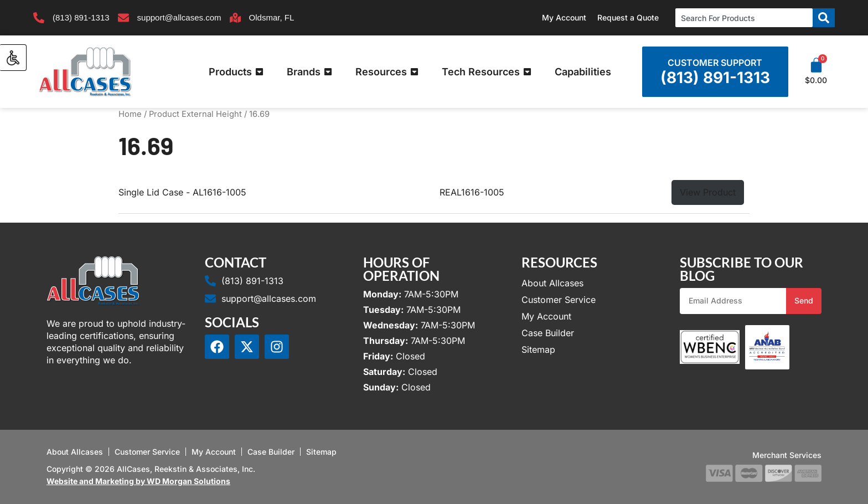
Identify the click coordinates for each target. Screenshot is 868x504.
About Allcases (552, 283)
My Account (564, 17)
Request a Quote (628, 17)
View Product (708, 192)
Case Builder (548, 333)
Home (130, 114)
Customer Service (559, 300)
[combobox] (744, 18)
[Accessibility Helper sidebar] (13, 58)
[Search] (824, 18)
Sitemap (538, 349)
